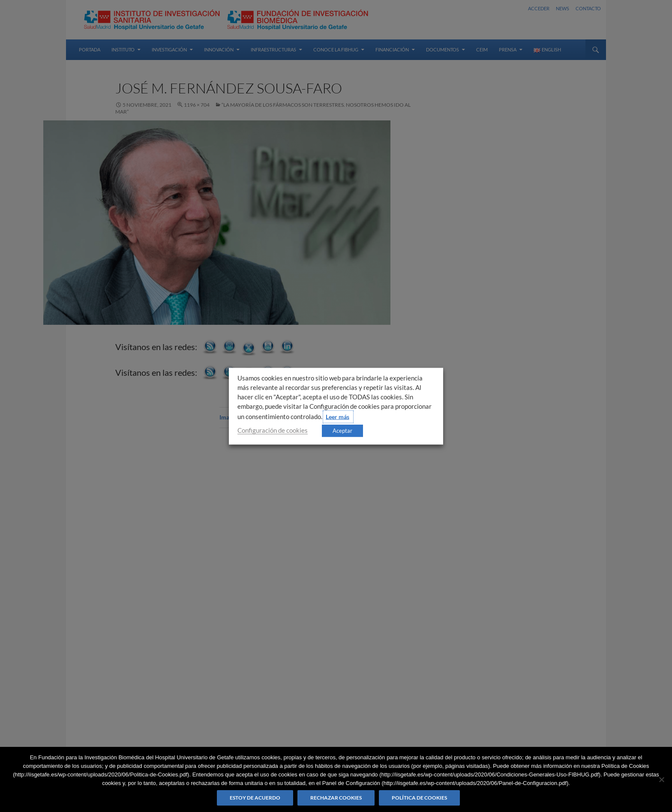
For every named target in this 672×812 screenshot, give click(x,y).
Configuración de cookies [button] (273, 430)
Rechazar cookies (336, 798)
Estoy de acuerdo (255, 798)
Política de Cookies (419, 798)
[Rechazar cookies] (661, 779)
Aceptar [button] (342, 430)
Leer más (337, 416)
